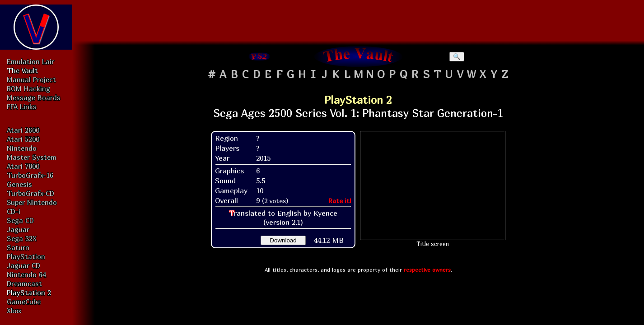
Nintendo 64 (26, 274)
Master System (32, 157)
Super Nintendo (32, 202)
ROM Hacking (28, 88)
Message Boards (34, 97)
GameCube (24, 302)
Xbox (14, 311)
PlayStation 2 (29, 292)
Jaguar (18, 229)
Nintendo (22, 148)
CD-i (14, 211)
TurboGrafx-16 (30, 175)
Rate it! (340, 201)
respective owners (427, 270)
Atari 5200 (23, 139)
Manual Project (31, 79)
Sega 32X (22, 238)
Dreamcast (24, 283)
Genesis (19, 184)
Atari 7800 (23, 166)
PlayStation (26, 256)
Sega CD (20, 220)
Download (283, 240)
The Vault (22, 70)
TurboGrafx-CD (30, 193)
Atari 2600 (23, 130)
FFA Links (22, 107)
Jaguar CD (23, 265)
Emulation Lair (30, 61)
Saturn (18, 247)
